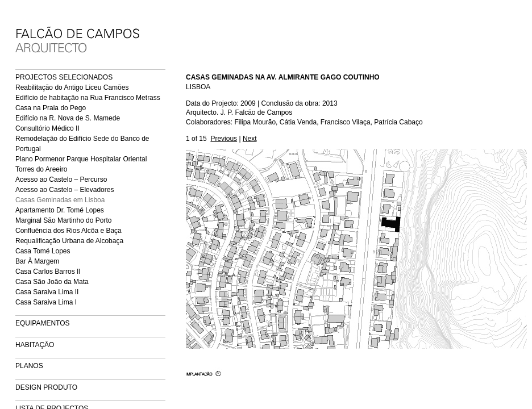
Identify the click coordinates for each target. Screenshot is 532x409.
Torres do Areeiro (41, 169)
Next (250, 139)
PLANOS (29, 366)
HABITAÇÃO (35, 345)
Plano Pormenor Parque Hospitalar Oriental (81, 159)
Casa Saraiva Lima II (47, 292)
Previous (224, 139)
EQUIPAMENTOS (43, 323)
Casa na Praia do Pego (51, 108)
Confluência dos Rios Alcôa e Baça (68, 231)
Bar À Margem (37, 261)
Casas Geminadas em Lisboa (60, 200)
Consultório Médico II (47, 128)
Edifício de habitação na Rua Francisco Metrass (88, 98)
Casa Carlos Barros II (48, 272)
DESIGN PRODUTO (46, 387)
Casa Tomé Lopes (43, 251)
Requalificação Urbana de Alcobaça (69, 241)
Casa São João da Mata (52, 282)
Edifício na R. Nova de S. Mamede (68, 118)
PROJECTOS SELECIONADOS (64, 77)
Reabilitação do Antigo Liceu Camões (72, 87)
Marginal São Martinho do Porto (63, 220)
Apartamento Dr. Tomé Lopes (60, 210)
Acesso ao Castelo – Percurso (61, 180)
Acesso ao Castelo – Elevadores (65, 190)
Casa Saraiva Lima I (46, 302)
